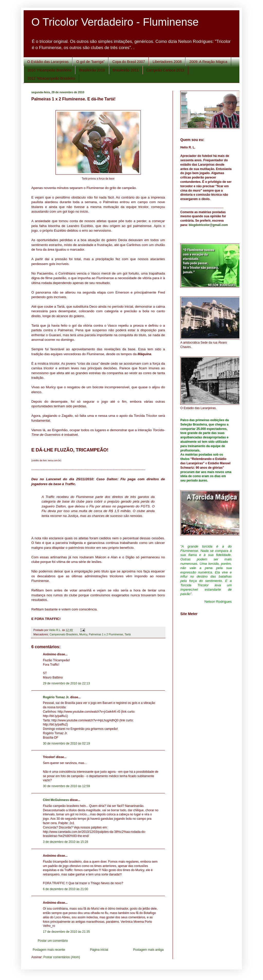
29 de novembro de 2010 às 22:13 (66, 683)
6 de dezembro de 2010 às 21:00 (65, 889)
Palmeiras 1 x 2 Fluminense (106, 634)
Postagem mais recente (49, 950)
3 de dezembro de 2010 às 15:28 (65, 842)
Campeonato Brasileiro (64, 634)
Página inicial (99, 950)
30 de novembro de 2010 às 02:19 (66, 743)
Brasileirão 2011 (126, 70)
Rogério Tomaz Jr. (56, 697)
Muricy (83, 634)
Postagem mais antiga (148, 950)
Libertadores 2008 (167, 62)
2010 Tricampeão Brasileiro (49, 70)
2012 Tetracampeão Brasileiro (51, 78)
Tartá (128, 634)
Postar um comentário (53, 941)
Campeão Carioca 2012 (165, 70)
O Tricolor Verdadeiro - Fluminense (115, 22)
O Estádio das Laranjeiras (48, 62)
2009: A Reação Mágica (208, 62)
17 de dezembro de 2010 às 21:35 (66, 932)
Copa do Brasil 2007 (129, 62)
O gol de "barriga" (90, 62)
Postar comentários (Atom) (62, 957)
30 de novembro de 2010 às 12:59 (66, 786)
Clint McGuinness (56, 800)
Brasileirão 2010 (92, 70)
